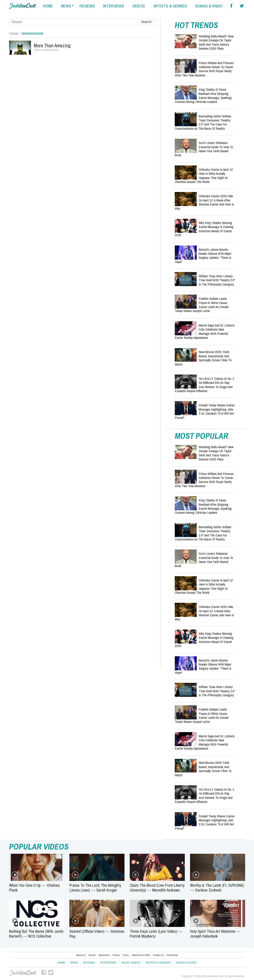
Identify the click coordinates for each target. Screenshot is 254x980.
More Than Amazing (52, 45)
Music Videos (131, 963)
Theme (14, 34)
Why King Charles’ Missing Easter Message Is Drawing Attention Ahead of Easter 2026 (204, 229)
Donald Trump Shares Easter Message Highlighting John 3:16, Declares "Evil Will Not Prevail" (205, 411)
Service (92, 955)
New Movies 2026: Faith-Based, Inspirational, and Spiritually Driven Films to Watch (203, 358)
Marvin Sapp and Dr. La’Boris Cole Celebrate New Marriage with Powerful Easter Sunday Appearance (205, 331)
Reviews (89, 963)
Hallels (23, 6)
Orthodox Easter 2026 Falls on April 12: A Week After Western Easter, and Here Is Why (204, 202)
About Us (81, 955)
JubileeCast (23, 973)
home (48, 6)
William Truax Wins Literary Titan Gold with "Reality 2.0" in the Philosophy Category (217, 280)
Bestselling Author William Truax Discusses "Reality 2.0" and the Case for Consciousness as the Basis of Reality (203, 122)
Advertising (172, 955)
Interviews (108, 963)
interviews (114, 6)
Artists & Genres (158, 963)
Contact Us (158, 955)
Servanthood (33, 34)
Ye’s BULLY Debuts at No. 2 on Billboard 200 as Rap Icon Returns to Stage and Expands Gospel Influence (205, 385)
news (66, 6)
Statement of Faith (141, 955)
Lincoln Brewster (50, 50)
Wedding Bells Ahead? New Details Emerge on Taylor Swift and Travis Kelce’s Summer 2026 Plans (216, 42)
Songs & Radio (186, 963)
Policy (126, 955)
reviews (87, 6)
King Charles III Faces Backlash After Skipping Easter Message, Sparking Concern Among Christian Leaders (203, 96)
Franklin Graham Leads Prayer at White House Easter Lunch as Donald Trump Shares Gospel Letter (202, 305)
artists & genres (170, 6)
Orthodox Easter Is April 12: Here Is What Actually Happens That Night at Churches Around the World (204, 176)
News (74, 963)
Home (61, 963)
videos (139, 6)
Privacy (116, 955)
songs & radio (209, 6)
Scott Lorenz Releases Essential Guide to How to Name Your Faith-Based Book (204, 149)
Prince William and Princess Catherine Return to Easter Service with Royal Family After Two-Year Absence (204, 69)
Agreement (104, 955)
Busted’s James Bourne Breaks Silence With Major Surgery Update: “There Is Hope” (203, 256)
